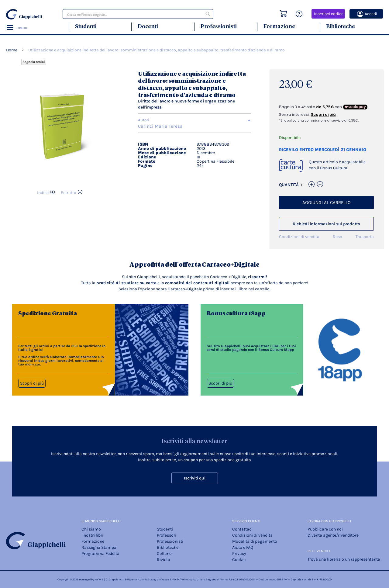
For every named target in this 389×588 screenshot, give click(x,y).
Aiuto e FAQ (243, 547)
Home (12, 50)
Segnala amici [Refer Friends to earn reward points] (34, 62)
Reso (337, 237)
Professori (167, 535)
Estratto (69, 193)
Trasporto (365, 237)
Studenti (86, 26)
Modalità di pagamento (255, 541)
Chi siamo (91, 529)
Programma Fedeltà (100, 553)
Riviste (163, 560)
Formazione (279, 26)
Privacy (239, 553)
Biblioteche (341, 26)
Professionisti (219, 26)
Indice (43, 193)
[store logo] (25, 14)
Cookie (239, 560)
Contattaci (242, 529)
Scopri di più (32, 383)
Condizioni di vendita (299, 237)
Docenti (148, 26)
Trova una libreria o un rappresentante (344, 559)
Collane (164, 553)
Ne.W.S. (99, 579)
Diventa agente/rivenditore (333, 535)
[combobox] (138, 14)
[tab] (194, 120)
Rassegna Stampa (99, 547)
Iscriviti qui (195, 478)
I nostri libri (92, 535)
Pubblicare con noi (325, 529)
